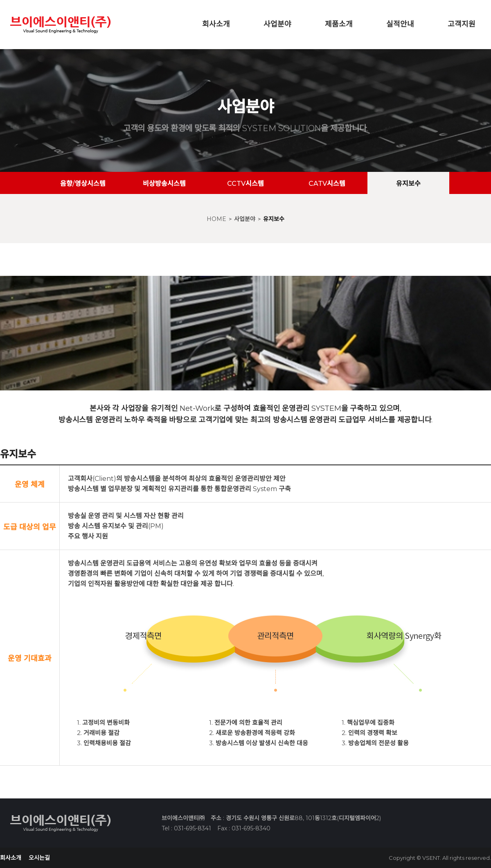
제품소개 (339, 24)
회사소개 (216, 24)
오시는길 (39, 858)
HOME (216, 219)
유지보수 (274, 219)
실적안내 (400, 24)
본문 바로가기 (0, 0)
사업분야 (277, 24)
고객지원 (462, 24)
